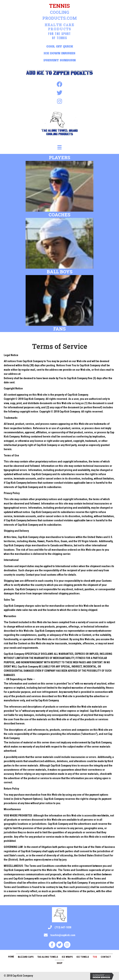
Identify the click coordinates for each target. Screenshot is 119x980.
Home (11, 957)
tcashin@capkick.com (63, 935)
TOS (95, 957)
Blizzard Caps (26, 957)
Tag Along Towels (48, 957)
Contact (106, 957)
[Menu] (59, 147)
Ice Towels (83, 957)
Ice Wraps (67, 957)
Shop (59, 963)
